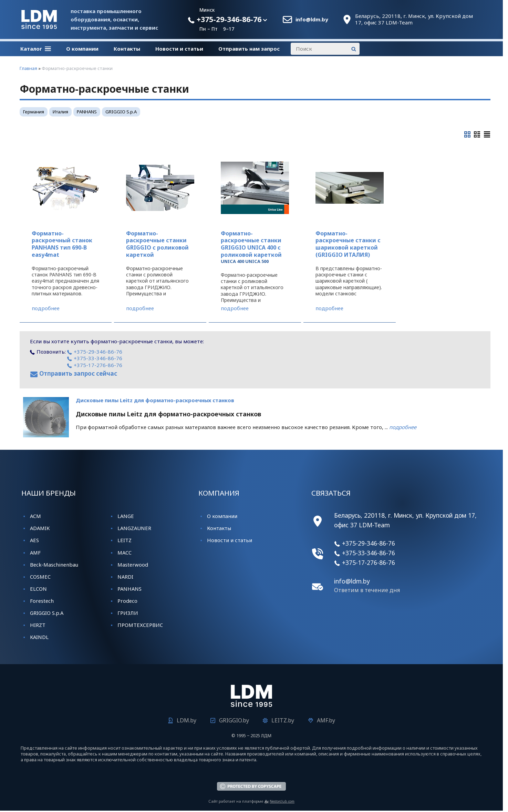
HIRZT (38, 625)
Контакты (127, 49)
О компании (82, 49)
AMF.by (326, 720)
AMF (35, 552)
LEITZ (125, 540)
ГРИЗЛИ (128, 613)
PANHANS (87, 112)
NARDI (125, 577)
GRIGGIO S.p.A (121, 112)
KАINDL (39, 637)
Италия (60, 112)
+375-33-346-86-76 (95, 358)
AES (34, 540)
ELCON (38, 589)
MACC (125, 552)
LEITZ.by (283, 720)
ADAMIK (40, 528)
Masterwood (133, 565)
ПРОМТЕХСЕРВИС (140, 625)
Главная (28, 68)
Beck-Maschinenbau (54, 565)
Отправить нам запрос (249, 49)
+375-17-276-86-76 (95, 365)
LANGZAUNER (134, 528)
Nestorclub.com (282, 801)
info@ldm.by (312, 19)
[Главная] (39, 27)
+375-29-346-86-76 (225, 19)
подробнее (46, 308)
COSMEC (40, 577)
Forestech (42, 601)
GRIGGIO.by (234, 720)
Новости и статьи (179, 49)
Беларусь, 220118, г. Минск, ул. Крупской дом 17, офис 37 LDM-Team (414, 19)
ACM (35, 516)
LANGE (126, 516)
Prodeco (127, 601)
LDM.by (186, 720)
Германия (34, 112)
